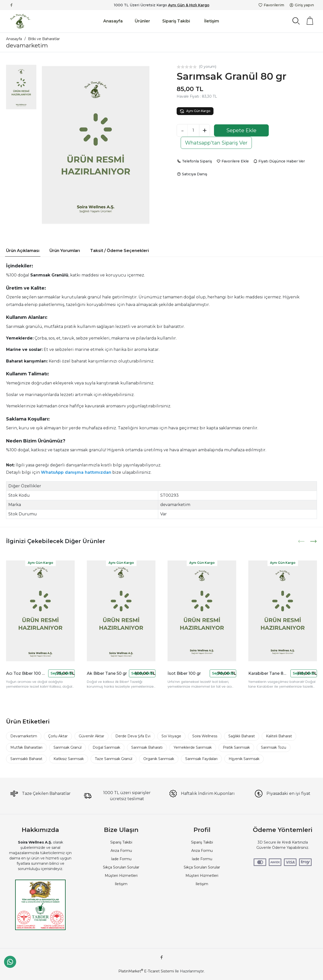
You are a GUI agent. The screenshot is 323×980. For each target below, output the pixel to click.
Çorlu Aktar (58, 736)
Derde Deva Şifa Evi (133, 736)
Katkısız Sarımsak (69, 759)
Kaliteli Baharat (279, 736)
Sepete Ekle (241, 130)
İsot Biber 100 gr (184, 673)
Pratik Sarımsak (236, 747)
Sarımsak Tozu (274, 747)
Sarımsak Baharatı (147, 747)
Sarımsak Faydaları (201, 759)
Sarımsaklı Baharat (26, 759)
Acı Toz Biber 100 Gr (26, 673)
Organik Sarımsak (159, 759)
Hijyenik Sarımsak (244, 759)
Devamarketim (24, 736)
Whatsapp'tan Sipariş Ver (216, 143)
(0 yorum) (208, 67)
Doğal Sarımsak (106, 747)
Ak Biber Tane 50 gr (107, 673)
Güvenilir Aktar (91, 736)
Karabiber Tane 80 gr (268, 673)
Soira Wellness (205, 736)
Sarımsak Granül (68, 747)
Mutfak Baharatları (26, 747)
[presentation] (302, 541)
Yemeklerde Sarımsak (193, 747)
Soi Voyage (171, 736)
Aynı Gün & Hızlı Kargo (189, 5)
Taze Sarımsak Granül (114, 759)
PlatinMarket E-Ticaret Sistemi (146, 971)
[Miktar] (193, 130)
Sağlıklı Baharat (242, 736)
